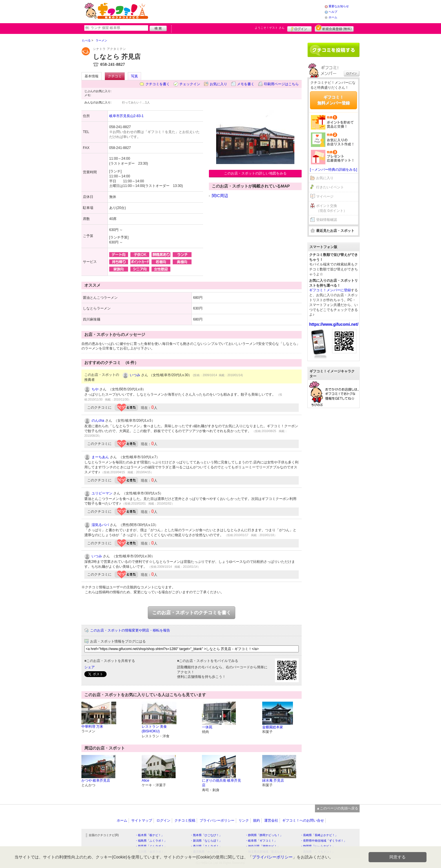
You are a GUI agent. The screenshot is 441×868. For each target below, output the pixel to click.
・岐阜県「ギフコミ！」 (261, 841)
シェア (90, 667)
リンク (244, 820)
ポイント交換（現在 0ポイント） (331, 208)
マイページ (325, 196)
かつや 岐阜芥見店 (96, 780)
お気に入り (218, 84)
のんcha (98, 421)
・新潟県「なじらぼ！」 (206, 841)
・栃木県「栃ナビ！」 (150, 835)
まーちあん (100, 457)
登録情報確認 (327, 220)
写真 (134, 76)
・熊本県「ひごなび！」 (206, 835)
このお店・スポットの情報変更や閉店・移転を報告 (130, 630)
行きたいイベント (330, 187)
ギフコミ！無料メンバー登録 (334, 100)
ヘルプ (333, 12)
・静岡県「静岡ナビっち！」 (264, 835)
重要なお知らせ (339, 6)
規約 (256, 820)
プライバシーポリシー (217, 820)
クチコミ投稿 (185, 820)
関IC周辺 (220, 196)
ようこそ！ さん (270, 28)
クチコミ (115, 76)
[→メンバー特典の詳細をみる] (334, 170)
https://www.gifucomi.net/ (334, 324)
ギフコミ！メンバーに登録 (330, 290)
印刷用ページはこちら (281, 84)
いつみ (135, 375)
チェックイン (190, 84)
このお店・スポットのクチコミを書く (192, 613)
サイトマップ (142, 820)
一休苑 (207, 727)
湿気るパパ (100, 525)
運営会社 (271, 820)
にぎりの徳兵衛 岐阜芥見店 (222, 783)
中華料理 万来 (92, 727)
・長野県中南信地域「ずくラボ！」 (323, 841)
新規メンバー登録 (334, 28)
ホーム (333, 17)
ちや (95, 389)
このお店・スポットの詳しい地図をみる (255, 173)
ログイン (299, 28)
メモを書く (246, 84)
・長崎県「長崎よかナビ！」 (319, 835)
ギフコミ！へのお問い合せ (303, 820)
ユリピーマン (102, 493)
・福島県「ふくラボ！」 (151, 841)
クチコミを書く (158, 84)
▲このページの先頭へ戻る (337, 808)
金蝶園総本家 (273, 727)
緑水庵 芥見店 (273, 780)
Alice (145, 780)
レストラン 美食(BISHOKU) (154, 729)
